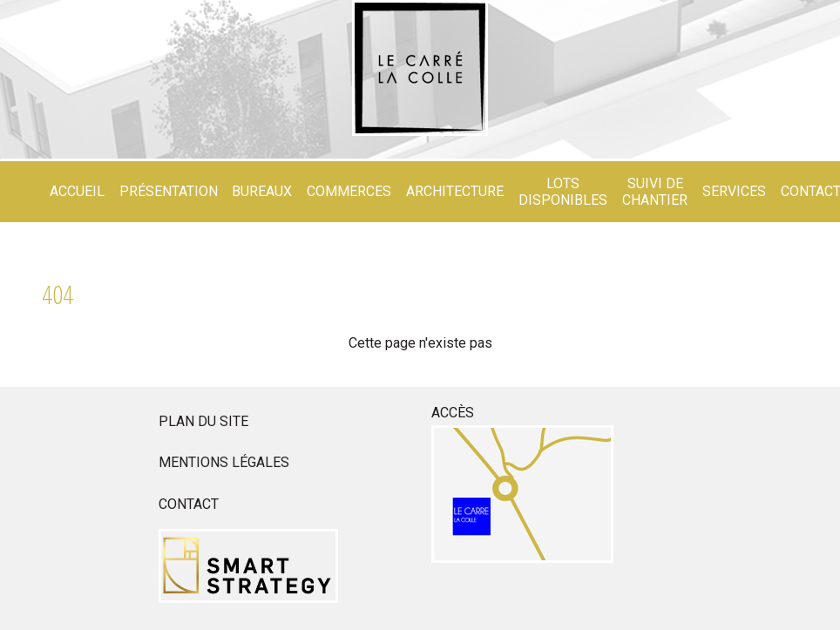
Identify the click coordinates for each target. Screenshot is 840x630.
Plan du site (203, 421)
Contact (189, 504)
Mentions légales (224, 462)
